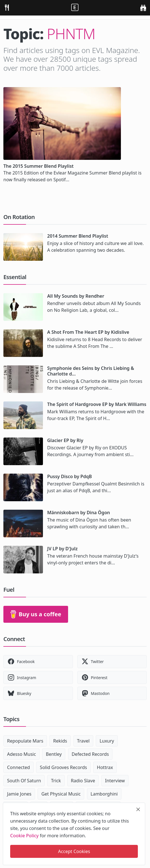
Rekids (60, 741)
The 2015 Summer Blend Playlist (39, 166)
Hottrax (105, 767)
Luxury (107, 741)
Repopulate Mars (25, 741)
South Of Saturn (24, 781)
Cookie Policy (24, 836)
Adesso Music (21, 754)
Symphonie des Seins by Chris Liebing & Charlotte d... (91, 371)
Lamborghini (104, 794)
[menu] (7, 8)
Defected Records (90, 754)
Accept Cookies (74, 851)
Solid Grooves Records (63, 767)
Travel (83, 741)
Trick (56, 781)
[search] (143, 8)
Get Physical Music (61, 794)
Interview (115, 781)
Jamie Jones (19, 794)
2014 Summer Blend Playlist (78, 236)
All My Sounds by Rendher (76, 296)
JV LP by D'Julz (62, 549)
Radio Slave (83, 781)
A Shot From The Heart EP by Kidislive (88, 332)
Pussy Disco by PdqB (69, 476)
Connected (19, 767)
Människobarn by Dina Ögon (79, 513)
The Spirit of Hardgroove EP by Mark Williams (97, 404)
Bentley (54, 754)
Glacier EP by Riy (65, 440)
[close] (138, 809)
